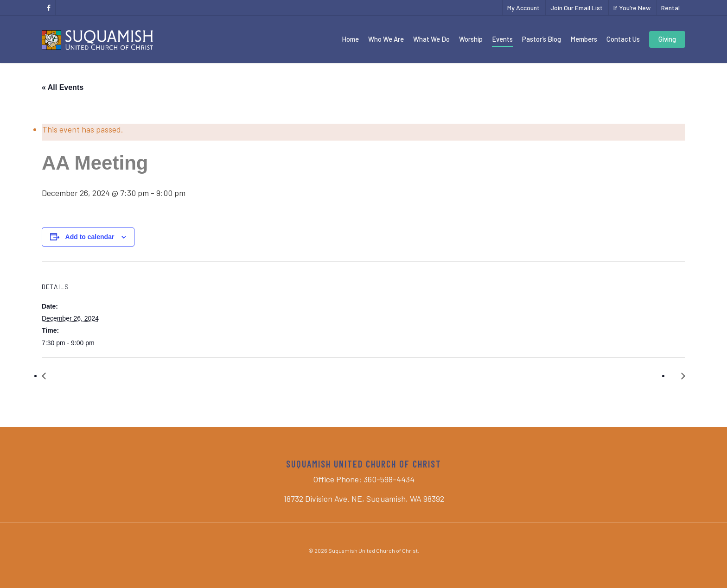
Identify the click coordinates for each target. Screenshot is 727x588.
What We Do (431, 39)
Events (502, 39)
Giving (667, 39)
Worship (471, 39)
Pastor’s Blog (542, 39)
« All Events (63, 87)
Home (350, 39)
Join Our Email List (577, 8)
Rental (670, 8)
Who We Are (386, 39)
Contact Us (623, 39)
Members (584, 39)
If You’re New (632, 8)
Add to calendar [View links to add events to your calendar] (90, 237)
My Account (523, 8)
